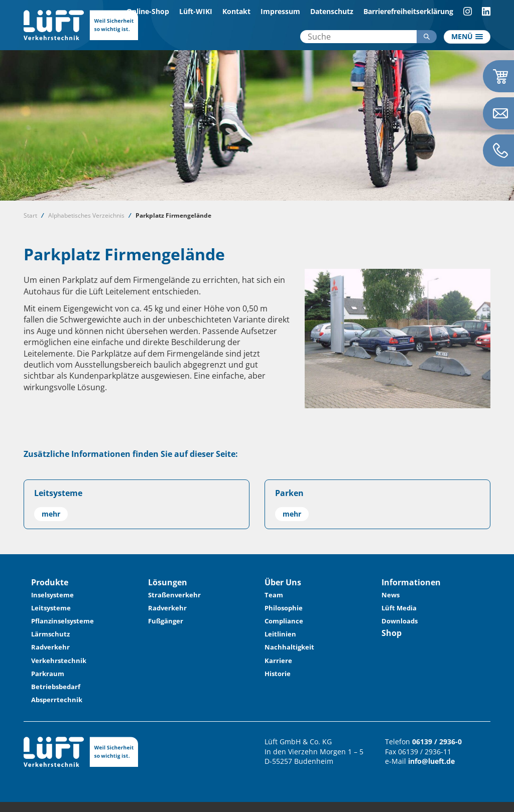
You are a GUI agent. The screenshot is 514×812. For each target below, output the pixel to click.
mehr (51, 514)
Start (30, 215)
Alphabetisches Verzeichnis (86, 215)
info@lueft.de (431, 761)
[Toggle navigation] (467, 37)
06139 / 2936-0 (437, 742)
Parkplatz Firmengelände (173, 215)
